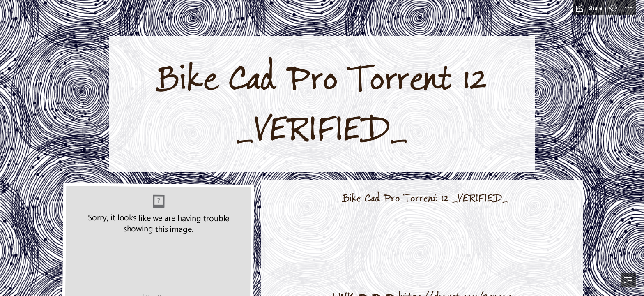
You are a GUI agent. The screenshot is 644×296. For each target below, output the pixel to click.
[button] (589, 8)
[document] (322, 148)
